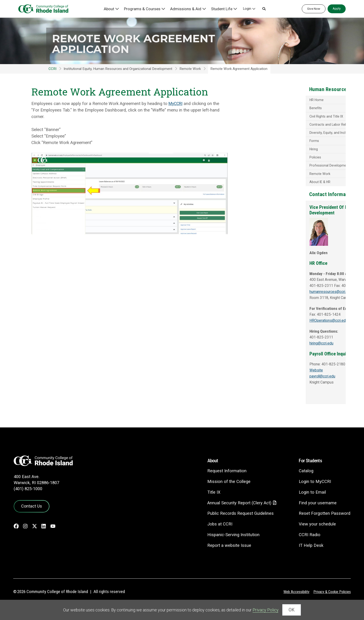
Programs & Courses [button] (148, 9)
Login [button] (246, 9)
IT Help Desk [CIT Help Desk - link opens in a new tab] (310, 555)
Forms (268, 142)
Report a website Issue (226, 556)
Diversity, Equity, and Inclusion (286, 134)
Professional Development (284, 168)
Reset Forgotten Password (324, 523)
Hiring (268, 151)
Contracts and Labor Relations (287, 126)
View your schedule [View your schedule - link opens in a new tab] (317, 534)
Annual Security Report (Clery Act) (237, 513)
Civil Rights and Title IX (281, 117)
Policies (269, 159)
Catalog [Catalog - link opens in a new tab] (305, 481)
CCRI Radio (309, 545)
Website (270, 385)
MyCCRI (176, 104)
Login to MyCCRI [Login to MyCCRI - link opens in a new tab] (314, 491)
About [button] (116, 9)
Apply (337, 8)
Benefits (270, 109)
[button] (263, 9)
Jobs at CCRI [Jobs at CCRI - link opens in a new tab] (216, 534)
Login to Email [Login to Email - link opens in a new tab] (311, 502)
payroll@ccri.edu (278, 391)
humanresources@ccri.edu (286, 307)
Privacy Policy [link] (265, 611)
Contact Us (30, 515)
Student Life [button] (222, 9)
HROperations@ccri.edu (284, 335)
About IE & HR (274, 185)
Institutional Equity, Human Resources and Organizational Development (118, 69)
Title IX (210, 502)
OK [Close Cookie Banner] (292, 611)
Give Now (314, 9)
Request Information (223, 481)
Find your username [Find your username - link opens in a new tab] (317, 513)
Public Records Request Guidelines (237, 523)
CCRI (52, 69)
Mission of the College (225, 491)
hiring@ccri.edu (277, 358)
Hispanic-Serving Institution (230, 545)
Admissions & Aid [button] (188, 9)
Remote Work (190, 69)
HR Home (271, 100)
